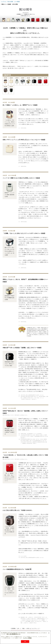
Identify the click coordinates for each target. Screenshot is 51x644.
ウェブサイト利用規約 (27, 642)
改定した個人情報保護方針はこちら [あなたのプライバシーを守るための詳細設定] (13, 638)
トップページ (4, 2)
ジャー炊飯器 (17, 2)
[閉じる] (49, 637)
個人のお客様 (10, 2)
